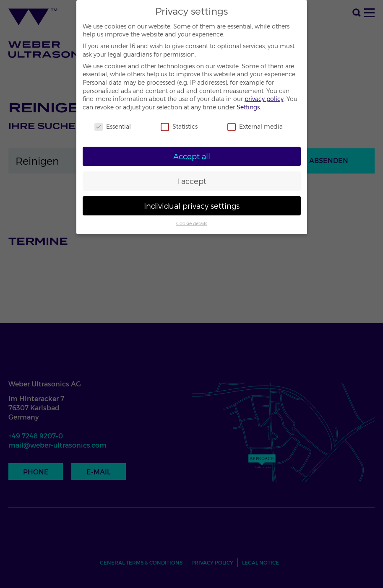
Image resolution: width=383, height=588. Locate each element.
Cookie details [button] (192, 224)
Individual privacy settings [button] (192, 206)
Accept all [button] (192, 157)
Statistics (179, 127)
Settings (248, 107)
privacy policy (264, 99)
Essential (113, 127)
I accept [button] (192, 181)
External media (255, 127)
